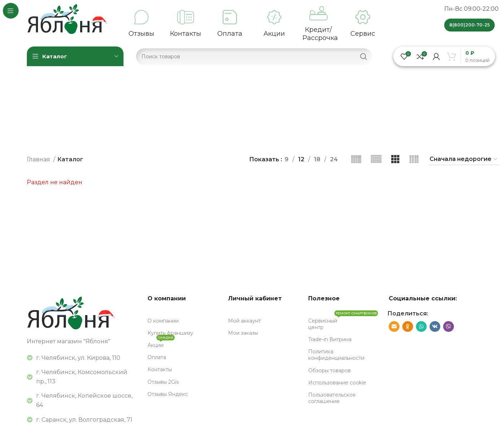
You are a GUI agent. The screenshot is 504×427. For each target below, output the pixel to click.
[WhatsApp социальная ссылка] (421, 327)
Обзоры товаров (329, 370)
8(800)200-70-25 (469, 25)
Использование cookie (337, 383)
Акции (161, 344)
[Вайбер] (449, 327)
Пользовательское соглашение (332, 398)
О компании (163, 321)
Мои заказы (243, 333)
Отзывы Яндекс (168, 394)
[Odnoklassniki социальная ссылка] (408, 327)
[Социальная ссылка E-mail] (394, 327)
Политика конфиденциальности (336, 355)
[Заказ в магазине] (464, 159)
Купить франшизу (170, 333)
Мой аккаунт (244, 321)
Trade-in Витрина (330, 339)
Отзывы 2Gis (163, 382)
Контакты (160, 369)
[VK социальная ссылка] (435, 327)
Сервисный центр (343, 323)
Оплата (157, 357)
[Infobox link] (142, 24)
